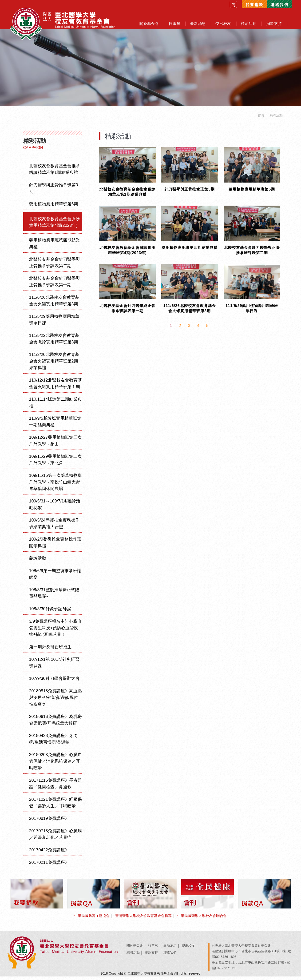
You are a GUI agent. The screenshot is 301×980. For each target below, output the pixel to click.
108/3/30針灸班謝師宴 (50, 612)
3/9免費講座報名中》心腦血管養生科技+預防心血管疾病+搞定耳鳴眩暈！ (55, 631)
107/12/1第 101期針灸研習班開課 (54, 666)
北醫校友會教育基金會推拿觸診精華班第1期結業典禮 (55, 173)
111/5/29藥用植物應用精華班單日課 (54, 323)
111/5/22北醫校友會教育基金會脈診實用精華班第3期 (54, 342)
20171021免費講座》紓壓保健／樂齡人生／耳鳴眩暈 (55, 806)
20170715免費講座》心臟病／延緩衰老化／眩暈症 (55, 838)
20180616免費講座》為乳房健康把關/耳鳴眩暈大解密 (55, 723)
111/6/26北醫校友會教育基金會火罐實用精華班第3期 (54, 304)
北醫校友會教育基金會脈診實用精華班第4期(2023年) (55, 226)
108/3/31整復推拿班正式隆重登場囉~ (54, 597)
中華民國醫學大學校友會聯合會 (205, 919)
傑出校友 (188, 949)
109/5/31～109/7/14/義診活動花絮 (55, 508)
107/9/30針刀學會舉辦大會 (54, 682)
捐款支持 (151, 956)
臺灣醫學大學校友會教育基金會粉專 (143, 919)
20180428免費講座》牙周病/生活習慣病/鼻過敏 (53, 742)
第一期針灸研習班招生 (50, 650)
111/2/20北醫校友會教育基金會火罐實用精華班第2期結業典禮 (54, 365)
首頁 (261, 119)
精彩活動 (133, 956)
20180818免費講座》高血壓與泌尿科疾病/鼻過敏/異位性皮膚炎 (55, 701)
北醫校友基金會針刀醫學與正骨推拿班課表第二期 (55, 266)
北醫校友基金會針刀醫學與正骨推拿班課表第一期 (55, 285)
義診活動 (38, 562)
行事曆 (153, 949)
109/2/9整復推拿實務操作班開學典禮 (55, 546)
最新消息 (170, 949)
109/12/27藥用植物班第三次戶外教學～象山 (55, 444)
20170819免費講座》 (49, 822)
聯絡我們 (170, 956)
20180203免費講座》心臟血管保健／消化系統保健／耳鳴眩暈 (55, 765)
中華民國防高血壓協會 (88, 919)
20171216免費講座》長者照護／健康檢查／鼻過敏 (55, 787)
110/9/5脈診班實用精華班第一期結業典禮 (55, 425)
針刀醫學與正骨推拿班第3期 (54, 192)
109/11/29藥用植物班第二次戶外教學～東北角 (55, 463)
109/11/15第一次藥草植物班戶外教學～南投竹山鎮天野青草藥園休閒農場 (55, 486)
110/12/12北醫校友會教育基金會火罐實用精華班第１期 (55, 387)
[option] (150, 68)
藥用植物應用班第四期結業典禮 (55, 247)
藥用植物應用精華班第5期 (54, 207)
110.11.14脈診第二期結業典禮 (55, 406)
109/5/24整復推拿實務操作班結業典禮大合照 (54, 527)
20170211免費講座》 (49, 866)
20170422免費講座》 (49, 853)
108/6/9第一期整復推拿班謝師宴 (55, 578)
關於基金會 (135, 949)
